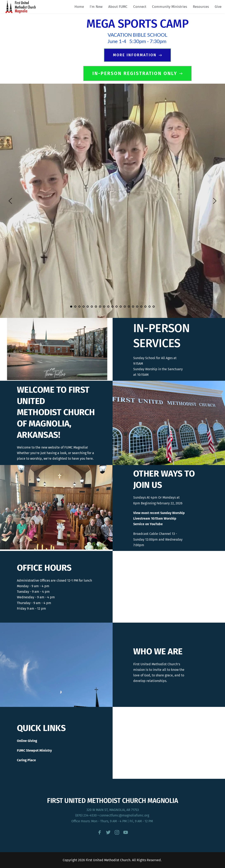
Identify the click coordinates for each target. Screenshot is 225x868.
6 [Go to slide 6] (92, 307)
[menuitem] (79, 7)
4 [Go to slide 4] (84, 307)
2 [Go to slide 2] (75, 307)
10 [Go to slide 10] (108, 307)
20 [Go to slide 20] (150, 307)
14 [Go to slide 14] (125, 307)
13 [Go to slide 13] (121, 307)
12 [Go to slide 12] (117, 307)
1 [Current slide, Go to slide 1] (71, 307)
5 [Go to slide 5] (88, 307)
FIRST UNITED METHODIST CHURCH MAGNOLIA (112, 801)
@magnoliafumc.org (134, 815)
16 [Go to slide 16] (133, 307)
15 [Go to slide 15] (129, 307)
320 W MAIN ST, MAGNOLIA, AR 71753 (113, 810)
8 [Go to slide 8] (100, 307)
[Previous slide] (11, 201)
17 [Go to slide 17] (137, 307)
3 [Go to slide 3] (79, 307)
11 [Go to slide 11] (112, 307)
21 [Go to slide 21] (154, 307)
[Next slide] (214, 201)
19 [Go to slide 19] (145, 307)
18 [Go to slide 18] (141, 307)
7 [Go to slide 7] (96, 307)
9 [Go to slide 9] (104, 307)
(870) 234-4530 (86, 815)
